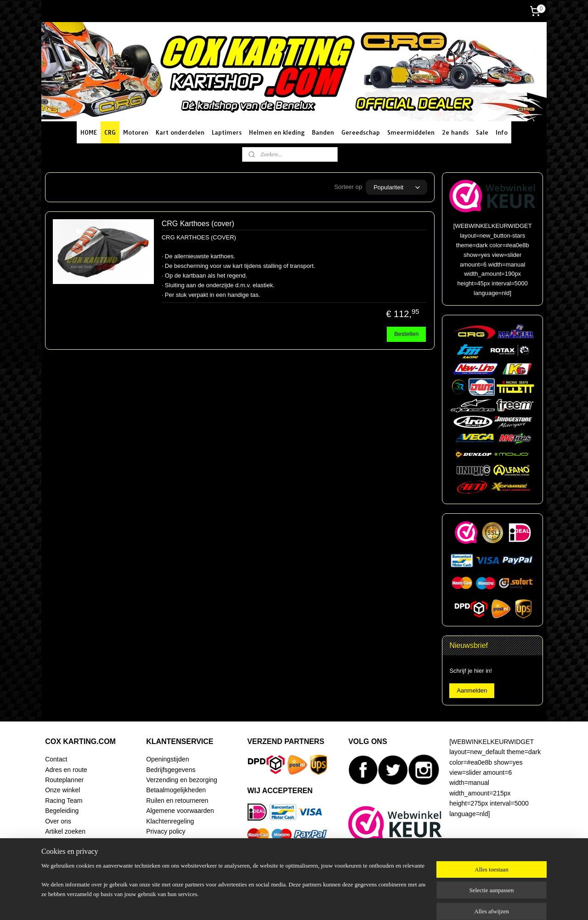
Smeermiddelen (411, 132)
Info (502, 132)
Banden (323, 132)
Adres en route (66, 770)
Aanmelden (472, 690)
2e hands (455, 132)
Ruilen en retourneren (177, 801)
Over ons (58, 821)
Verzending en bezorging (182, 780)
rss (290, 903)
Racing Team (64, 801)
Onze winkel (62, 790)
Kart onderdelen (180, 132)
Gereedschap (361, 132)
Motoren (136, 132)
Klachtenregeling (170, 821)
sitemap (274, 903)
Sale (482, 132)
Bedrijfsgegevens (171, 770)
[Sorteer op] (396, 187)
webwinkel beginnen (320, 903)
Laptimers (227, 132)
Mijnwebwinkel (391, 903)
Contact (56, 759)
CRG (110, 132)
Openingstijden (167, 759)
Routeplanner (64, 780)
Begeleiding (62, 811)
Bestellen (406, 334)
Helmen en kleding (277, 132)
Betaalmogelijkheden (176, 790)
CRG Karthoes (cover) (198, 224)
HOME (89, 132)
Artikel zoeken (65, 831)
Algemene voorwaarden (180, 811)
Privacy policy (166, 831)
